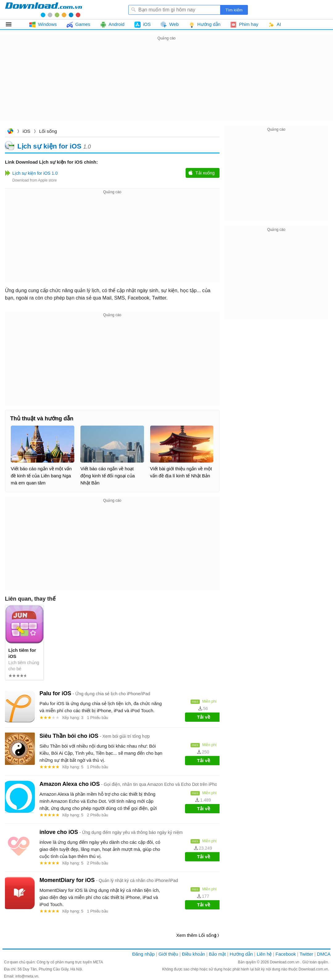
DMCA (324, 954)
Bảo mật (217, 954)
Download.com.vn (10, 132)
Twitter (306, 954)
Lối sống (48, 131)
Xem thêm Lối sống (196, 935)
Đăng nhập (144, 954)
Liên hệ (264, 954)
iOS (26, 131)
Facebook (286, 954)
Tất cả (12, 24)
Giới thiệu (168, 954)
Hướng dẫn (241, 954)
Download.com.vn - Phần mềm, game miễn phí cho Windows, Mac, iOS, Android (43, 10)
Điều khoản (193, 954)
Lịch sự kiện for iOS (49, 146)
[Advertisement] (166, 85)
